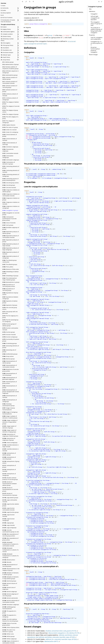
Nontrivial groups (9, 581)
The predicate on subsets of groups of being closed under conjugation (96, 30)
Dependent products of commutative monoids (11, 237)
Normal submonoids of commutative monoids (11, 601)
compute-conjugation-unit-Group (37, 205)
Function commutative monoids (10, 329)
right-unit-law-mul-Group (63, 201)
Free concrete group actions (10, 308)
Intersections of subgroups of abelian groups (10, 435)
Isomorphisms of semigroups (9, 475)
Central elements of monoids (10, 140)
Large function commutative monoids (8, 509)
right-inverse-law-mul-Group (39, 203)
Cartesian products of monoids (10, 95)
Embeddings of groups (10, 276)
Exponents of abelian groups (10, 302)
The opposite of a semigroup (9, 616)
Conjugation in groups (10, 210)
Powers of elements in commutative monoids (11, 642)
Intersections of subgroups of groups (9, 439)
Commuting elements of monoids (11, 171)
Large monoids (9, 525)
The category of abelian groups (11, 103)
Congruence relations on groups (11, 199)
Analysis (4, 27)
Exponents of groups (10, 305)
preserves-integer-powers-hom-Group (40, 600)
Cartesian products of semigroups (10, 99)
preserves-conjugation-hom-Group (37, 614)
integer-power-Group (51, 595)
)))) (46, 160)
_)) (68, 489)
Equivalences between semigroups (10, 298)
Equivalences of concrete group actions (9, 285)
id (55, 207)
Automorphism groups (10, 75)
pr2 (31, 137)
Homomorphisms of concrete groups (10, 374)
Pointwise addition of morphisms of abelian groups (10, 68)
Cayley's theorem (9, 125)
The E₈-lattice (8, 267)
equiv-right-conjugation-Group (37, 70)
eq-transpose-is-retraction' (37, 558)
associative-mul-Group (59, 120)
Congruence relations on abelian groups (11, 191)
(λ (30, 436)
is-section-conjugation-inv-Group (38, 480)
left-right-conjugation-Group (36, 116)
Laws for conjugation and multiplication (97, 38)
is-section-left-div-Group (38, 324)
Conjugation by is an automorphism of (41, 566)
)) (55, 145)
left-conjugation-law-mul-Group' (37, 342)
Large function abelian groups (11, 505)
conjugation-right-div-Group (36, 454)
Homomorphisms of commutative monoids (10, 366)
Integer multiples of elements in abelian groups (10, 417)
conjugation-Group (32, 90)
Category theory (6, 29)
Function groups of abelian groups (9, 325)
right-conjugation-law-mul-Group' (38, 313)
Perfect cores (8, 634)
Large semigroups (9, 528)
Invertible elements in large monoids (11, 446)
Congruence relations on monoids (11, 203)
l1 (27, 129)
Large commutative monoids (10, 501)
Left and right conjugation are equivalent (95, 18)
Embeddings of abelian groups (11, 272)
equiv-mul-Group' (33, 67)
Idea (90, 9)
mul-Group (38, 150)
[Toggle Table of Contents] (22, 2)
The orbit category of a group (10, 118)
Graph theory (5, 57)
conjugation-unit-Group (34, 197)
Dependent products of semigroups (11, 257)
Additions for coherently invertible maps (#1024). (61, 639)
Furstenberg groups (10, 343)
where (50, 24)
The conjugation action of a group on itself (96, 24)
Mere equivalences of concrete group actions (10, 535)
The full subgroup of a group (10, 317)
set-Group (52, 135)
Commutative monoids (10, 153)
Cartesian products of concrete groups (10, 87)
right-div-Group (33, 304)
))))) (69, 404)
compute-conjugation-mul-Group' (37, 239)
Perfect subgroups (10, 639)
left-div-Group (36, 260)
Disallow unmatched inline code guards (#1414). (61, 631)
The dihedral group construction (10, 261)
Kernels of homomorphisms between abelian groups (10, 484)
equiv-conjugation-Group (34, 77)
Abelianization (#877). (51, 641)
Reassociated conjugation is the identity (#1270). (64, 633)
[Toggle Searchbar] (30, 2)
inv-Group (45, 67)
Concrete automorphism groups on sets (11, 531)
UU (58, 174)
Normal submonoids (10, 598)
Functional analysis (7, 52)
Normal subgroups (10, 592)
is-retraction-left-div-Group (53, 477)
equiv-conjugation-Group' (35, 95)
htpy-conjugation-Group (34, 276)
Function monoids (9, 335)
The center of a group (10, 127)
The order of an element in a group (9, 631)
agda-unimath (66, 2)
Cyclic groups (8, 225)
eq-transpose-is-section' (36, 532)
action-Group (50, 134)
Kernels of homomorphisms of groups (10, 494)
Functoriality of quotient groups (11, 340)
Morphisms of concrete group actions (11, 370)
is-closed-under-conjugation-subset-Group (41, 174)
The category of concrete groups (11, 107)
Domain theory (6, 36)
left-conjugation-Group (34, 81)
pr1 (27, 135)
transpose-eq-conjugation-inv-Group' (39, 552)
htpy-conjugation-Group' (34, 288)
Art (2, 15)
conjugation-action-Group (35, 134)
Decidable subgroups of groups (11, 228)
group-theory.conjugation (38, 24)
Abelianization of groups (11, 64)
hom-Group (58, 576)
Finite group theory (7, 45)
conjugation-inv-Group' (34, 407)
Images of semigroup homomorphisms (10, 413)
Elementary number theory (7, 40)
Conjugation (94, 14)
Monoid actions (9, 560)
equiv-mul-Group (61, 67)
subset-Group (57, 169)
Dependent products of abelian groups (11, 232)
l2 (30, 169)
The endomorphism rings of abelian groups (10, 279)
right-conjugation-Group (34, 86)
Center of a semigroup (10, 132)
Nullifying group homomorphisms (9, 608)
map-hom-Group (32, 617)
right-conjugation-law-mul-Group (37, 299)
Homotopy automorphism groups (9, 405)
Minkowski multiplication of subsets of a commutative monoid (10, 544)
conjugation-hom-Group (34, 576)
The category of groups (10, 114)
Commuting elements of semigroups (11, 175)
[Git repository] (99, 2)
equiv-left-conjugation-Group (36, 62)
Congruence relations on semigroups (11, 207)
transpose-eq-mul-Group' (39, 308)
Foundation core (6, 50)
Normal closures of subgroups (10, 584)
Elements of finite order (11, 269)
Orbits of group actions (11, 627)
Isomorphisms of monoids (9, 470)
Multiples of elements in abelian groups (10, 574)
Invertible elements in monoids (11, 450)
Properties (92, 35)
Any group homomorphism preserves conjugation (95, 50)
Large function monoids (8, 516)
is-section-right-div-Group (46, 367)
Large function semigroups (8, 520)
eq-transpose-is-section (36, 519)
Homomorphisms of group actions (10, 383)
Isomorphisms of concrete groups (9, 458)
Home (3, 6)
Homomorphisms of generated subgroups (10, 378)
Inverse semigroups (10, 443)
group (50, 35)
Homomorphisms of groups (10, 387)
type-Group (35, 64)
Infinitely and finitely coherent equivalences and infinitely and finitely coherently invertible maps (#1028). (53, 636)
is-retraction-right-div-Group (38, 349)
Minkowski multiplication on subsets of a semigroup (11, 556)
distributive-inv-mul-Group (43, 145)
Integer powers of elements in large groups (9, 431)
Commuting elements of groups (11, 167)
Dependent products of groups (11, 241)
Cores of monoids (9, 223)
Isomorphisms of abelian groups (9, 454)
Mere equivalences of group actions (10, 539)
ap (33, 154)
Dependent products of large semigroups (11, 249)
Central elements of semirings (10, 144)
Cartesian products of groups (10, 91)
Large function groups (11, 512)
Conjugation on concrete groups (11, 214)
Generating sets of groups (9, 351)
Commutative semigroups (8, 157)
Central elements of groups (10, 135)
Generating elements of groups (11, 347)
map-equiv (49, 83)
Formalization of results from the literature (8, 21)
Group (40, 58)
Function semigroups (10, 337)
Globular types (6, 55)
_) (42, 623)
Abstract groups (9, 359)
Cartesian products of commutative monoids (10, 82)
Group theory (5, 60)
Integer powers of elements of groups (9, 427)
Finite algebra (6, 43)
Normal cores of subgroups (9, 588)
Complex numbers (7, 34)
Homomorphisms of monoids (10, 397)
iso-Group (58, 588)
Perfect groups (9, 636)
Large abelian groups (10, 498)
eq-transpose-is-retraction (37, 545)
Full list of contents (7, 18)
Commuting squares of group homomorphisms (10, 179)
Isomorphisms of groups (9, 466)
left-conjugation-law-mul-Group (37, 327)
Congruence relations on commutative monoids (11, 195)
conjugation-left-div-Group (36, 429)
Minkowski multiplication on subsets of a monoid (11, 550)
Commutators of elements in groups (9, 163)
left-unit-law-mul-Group (49, 210)
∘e (54, 67)
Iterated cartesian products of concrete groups (10, 479)
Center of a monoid (9, 130)
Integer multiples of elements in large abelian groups (10, 422)
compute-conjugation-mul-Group (37, 214)
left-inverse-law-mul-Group (40, 338)
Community (5, 8)
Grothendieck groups (10, 354)
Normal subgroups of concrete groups (10, 595)
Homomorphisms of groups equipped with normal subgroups (11, 392)
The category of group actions (10, 111)
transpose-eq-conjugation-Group (37, 513)
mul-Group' (37, 156)
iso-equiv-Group (50, 590)
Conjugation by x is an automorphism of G (96, 43)
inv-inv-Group (39, 285)
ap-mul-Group (36, 142)
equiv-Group (60, 582)
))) (45, 153)
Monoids (7, 562)
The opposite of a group (9, 612)
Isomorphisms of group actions (11, 462)
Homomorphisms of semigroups (10, 401)
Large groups (8, 523)
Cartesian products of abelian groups (10, 78)
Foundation (5, 48)
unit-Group (63, 198)
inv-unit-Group (68, 210)
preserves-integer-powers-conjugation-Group (41, 593)
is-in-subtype (32, 178)
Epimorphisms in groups (11, 282)
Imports (28, 27)
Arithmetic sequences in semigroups (11, 72)
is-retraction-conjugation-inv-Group (39, 496)
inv (33, 147)
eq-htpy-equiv (32, 140)
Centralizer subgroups (10, 147)
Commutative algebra (8, 32)
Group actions (8, 356)
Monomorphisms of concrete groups (10, 565)
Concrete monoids (9, 188)
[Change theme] (26, 2)
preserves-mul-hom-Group (53, 623)
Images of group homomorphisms (9, 409)
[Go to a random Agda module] (33, 2)
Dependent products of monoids (11, 253)
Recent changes (93, 55)
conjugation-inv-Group (34, 382)
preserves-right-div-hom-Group (40, 621)
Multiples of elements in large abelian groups (10, 578)
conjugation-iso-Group (34, 588)
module (27, 24)
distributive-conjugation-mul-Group (38, 352)
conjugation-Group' (33, 100)
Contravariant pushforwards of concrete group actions (9, 219)
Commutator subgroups (11, 160)
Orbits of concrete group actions (9, 624)
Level (31, 58)
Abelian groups (8, 62)
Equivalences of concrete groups (8, 290)
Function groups (9, 332)
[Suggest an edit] (102, 2)
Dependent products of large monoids (11, 245)
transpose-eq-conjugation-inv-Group (38, 539)
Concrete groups (9, 185)
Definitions (92, 11)
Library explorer (6, 13)
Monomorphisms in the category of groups (11, 570)
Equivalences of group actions (10, 294)
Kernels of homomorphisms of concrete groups (10, 489)
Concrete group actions (11, 183)
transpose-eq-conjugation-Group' (37, 526)
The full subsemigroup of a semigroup (10, 321)
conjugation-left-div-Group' (36, 439)
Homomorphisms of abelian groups (10, 362)
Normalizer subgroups (11, 605)
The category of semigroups (8, 122)
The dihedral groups (10, 264)
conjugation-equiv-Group (34, 582)
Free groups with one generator (10, 312)
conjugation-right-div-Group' (36, 470)
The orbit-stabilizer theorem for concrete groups (10, 620)
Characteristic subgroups (8, 150)
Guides (3, 10)
